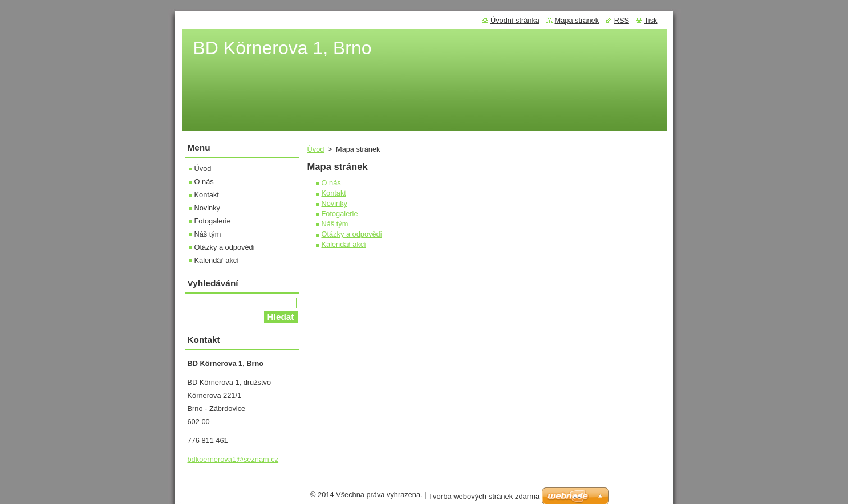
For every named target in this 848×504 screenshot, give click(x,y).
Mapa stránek (577, 20)
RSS (622, 20)
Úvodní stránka (515, 20)
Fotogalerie (340, 214)
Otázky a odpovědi (352, 234)
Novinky (335, 203)
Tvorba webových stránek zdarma (484, 499)
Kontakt (334, 193)
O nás (331, 183)
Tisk (651, 20)
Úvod (316, 149)
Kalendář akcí (344, 244)
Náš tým (335, 224)
